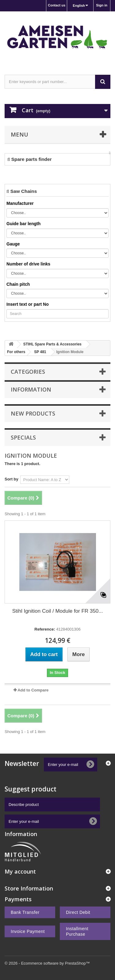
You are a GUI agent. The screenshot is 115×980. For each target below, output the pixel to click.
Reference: (45, 629)
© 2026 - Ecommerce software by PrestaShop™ (47, 963)
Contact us (57, 5)
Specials (23, 437)
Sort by (11, 479)
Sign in (102, 5)
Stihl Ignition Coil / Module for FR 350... (58, 611)
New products (33, 413)
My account (20, 871)
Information (31, 389)
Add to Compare (33, 690)
